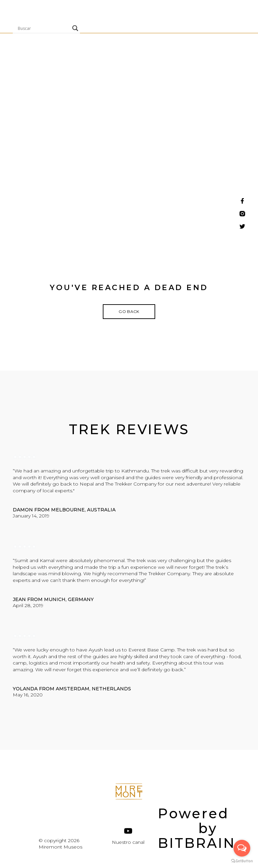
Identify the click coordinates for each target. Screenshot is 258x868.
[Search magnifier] (75, 28)
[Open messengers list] (242, 848)
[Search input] (43, 28)
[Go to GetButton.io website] (242, 861)
